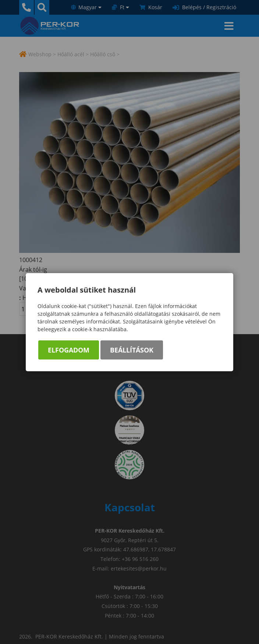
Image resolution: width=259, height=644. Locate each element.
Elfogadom (69, 350)
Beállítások (132, 350)
